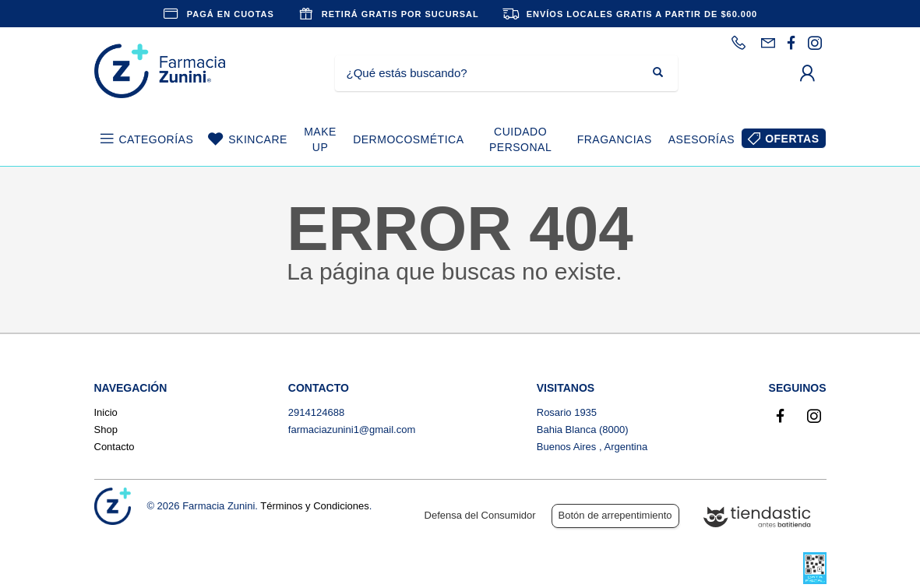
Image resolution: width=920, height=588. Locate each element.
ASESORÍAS (701, 139)
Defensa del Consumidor (480, 515)
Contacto (115, 447)
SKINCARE (258, 139)
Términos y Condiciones (314, 506)
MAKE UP (320, 139)
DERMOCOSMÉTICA (408, 139)
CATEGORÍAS (157, 139)
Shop (106, 430)
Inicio (106, 412)
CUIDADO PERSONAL (520, 139)
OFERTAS (792, 139)
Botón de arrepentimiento (615, 515)
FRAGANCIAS (615, 139)
